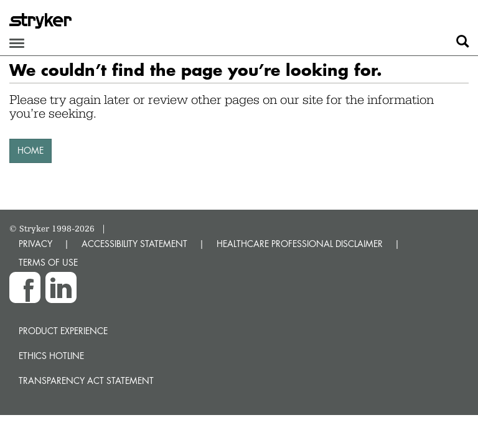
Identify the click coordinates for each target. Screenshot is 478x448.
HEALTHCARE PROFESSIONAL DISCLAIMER (300, 244)
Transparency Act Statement (86, 380)
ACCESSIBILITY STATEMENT (134, 244)
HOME (30, 150)
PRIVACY (35, 244)
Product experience (63, 331)
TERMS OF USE (48, 262)
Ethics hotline (51, 356)
